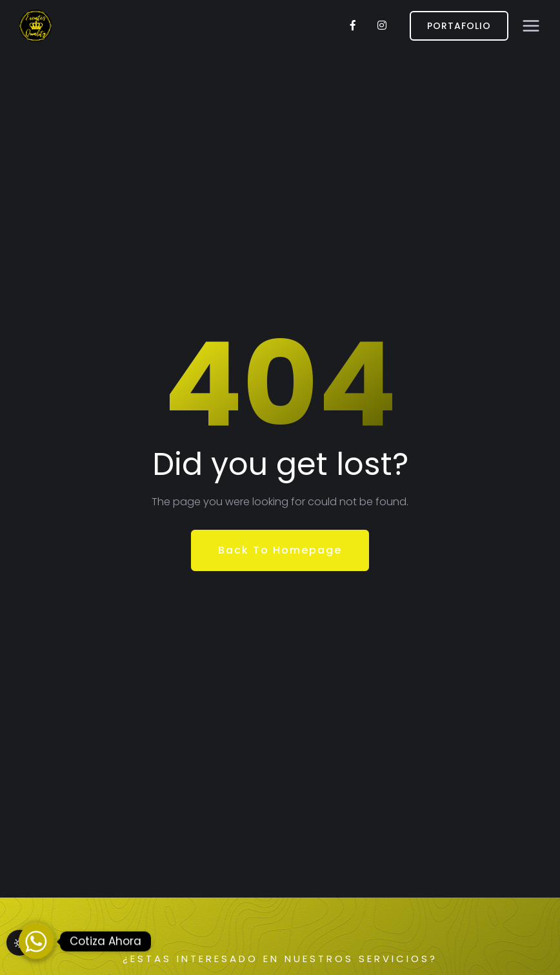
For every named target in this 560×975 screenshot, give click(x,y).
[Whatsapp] (36, 941)
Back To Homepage (280, 550)
